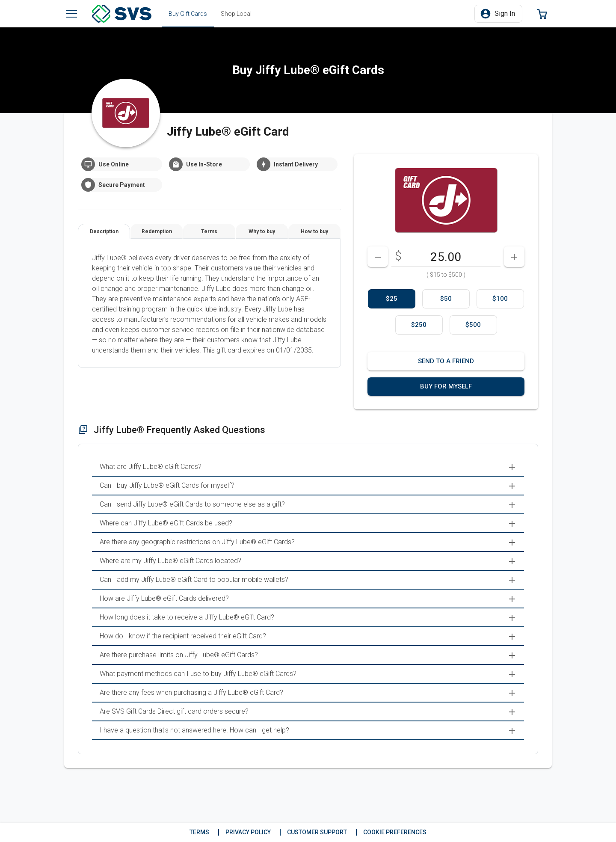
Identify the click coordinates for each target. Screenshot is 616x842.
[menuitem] (308, 467)
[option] (392, 299)
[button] (498, 14)
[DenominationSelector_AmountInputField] (446, 257)
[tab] (188, 14)
